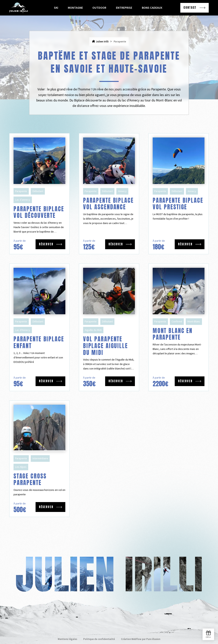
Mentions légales (67, 639)
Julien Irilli (102, 41)
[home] (19, 8)
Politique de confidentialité (99, 639)
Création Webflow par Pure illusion (141, 639)
